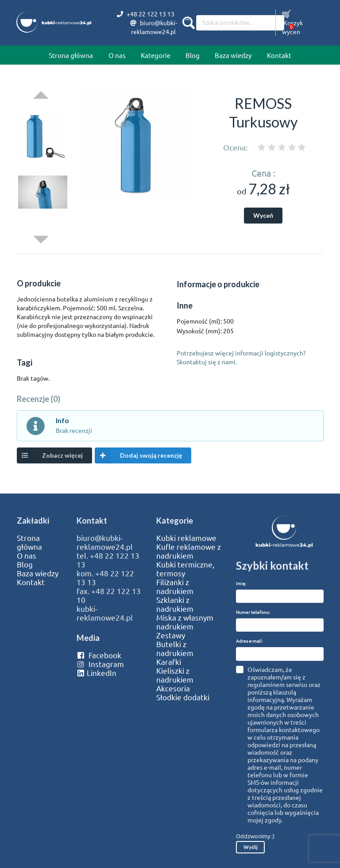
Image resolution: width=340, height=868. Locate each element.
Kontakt (279, 55)
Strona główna (71, 55)
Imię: (241, 583)
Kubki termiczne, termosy (185, 569)
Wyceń (263, 215)
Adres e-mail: (249, 641)
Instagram (100, 664)
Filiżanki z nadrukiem (175, 586)
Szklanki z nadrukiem (175, 604)
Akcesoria (173, 688)
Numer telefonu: (253, 612)
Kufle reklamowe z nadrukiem (189, 551)
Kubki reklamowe (186, 538)
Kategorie (156, 55)
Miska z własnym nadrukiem (185, 622)
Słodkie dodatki (183, 697)
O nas (117, 55)
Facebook (99, 655)
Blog (193, 55)
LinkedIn (97, 673)
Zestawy (171, 635)
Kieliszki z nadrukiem (175, 675)
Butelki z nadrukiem (175, 648)
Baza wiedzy (233, 55)
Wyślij (251, 847)
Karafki (169, 662)
